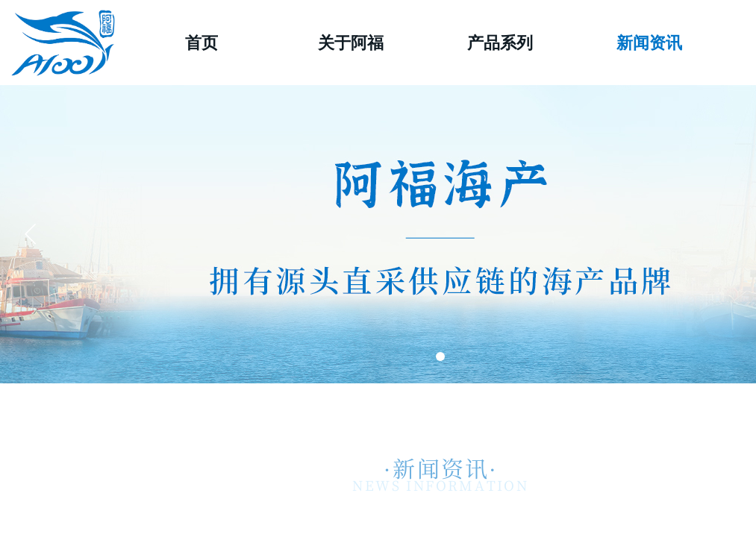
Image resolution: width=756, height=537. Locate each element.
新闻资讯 (649, 43)
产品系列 (500, 43)
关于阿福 (351, 43)
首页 (202, 43)
